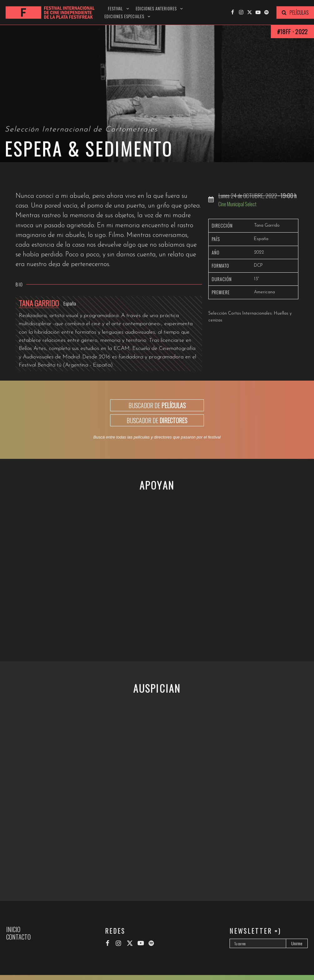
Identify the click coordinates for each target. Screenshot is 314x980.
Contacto (18, 937)
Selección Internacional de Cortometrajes (81, 130)
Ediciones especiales (124, 16)
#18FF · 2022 (292, 31)
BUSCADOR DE (157, 405)
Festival (115, 9)
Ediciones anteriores (156, 9)
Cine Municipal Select (237, 204)
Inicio (13, 929)
